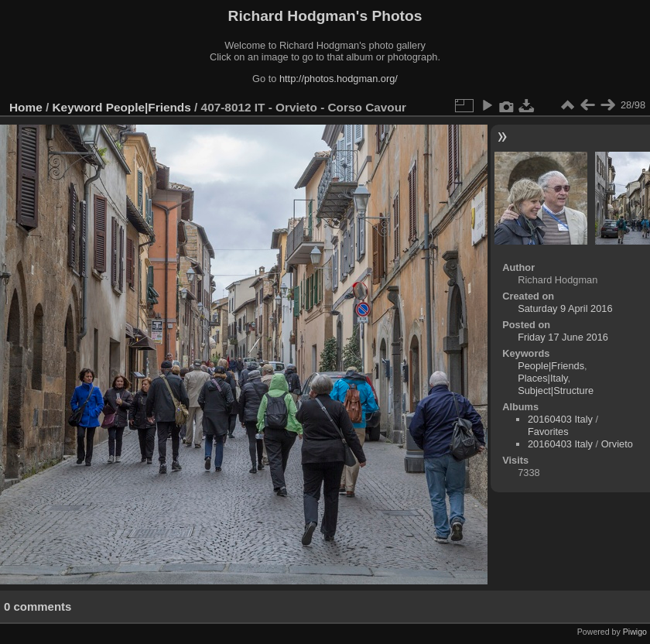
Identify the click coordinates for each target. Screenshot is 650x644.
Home (26, 107)
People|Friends (149, 107)
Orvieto (617, 444)
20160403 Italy (560, 419)
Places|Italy (542, 378)
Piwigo (635, 632)
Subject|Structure (556, 391)
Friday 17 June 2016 (563, 337)
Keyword (78, 107)
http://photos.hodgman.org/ (339, 79)
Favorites (548, 432)
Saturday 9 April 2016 (565, 308)
